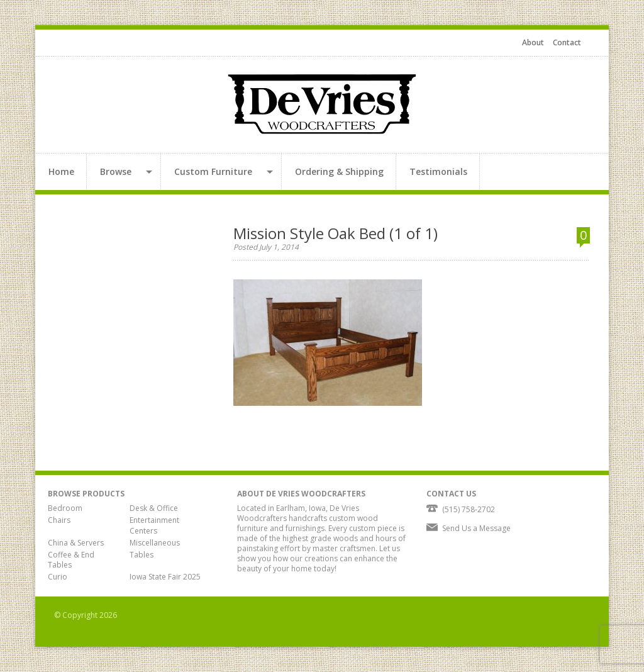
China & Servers (76, 543)
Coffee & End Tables (71, 560)
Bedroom (65, 508)
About (533, 42)
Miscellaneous (155, 543)
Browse (116, 171)
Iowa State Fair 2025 (165, 577)
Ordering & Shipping (339, 171)
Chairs (59, 520)
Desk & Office (154, 508)
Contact (567, 42)
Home (61, 171)
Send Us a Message (476, 528)
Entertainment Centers (154, 525)
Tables (142, 555)
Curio (58, 577)
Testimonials (438, 171)
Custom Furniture (213, 171)
